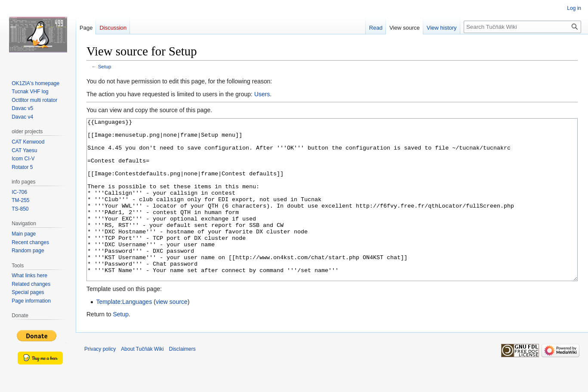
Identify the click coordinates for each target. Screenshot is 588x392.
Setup (105, 66)
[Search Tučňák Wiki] (522, 27)
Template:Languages (124, 334)
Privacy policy (100, 381)
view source (172, 334)
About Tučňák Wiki (142, 381)
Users (262, 94)
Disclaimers (182, 381)
